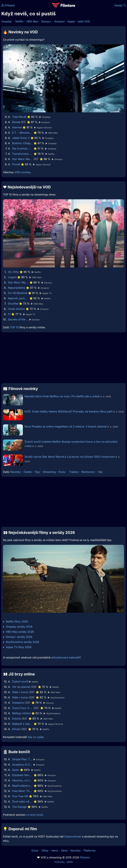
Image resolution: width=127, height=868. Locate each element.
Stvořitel (13, 304)
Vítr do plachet (21, 687)
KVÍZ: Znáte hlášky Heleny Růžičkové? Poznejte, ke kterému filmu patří (68, 411)
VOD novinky (22, 172)
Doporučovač (73, 836)
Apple (71, 21)
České (28, 472)
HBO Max (32, 21)
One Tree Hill (20, 796)
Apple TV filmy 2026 (19, 647)
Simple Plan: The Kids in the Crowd (22, 759)
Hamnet (17, 127)
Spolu (16, 770)
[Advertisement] (63, 359)
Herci (55, 851)
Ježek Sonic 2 (21, 138)
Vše (100, 472)
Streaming (49, 472)
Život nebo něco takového (22, 802)
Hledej (120, 5)
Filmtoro (85, 857)
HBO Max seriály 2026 (20, 632)
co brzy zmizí (35, 815)
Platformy (90, 851)
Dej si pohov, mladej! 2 (22, 148)
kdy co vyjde (36, 737)
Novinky (16, 472)
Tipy (37, 472)
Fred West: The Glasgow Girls (22, 791)
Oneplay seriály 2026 (19, 627)
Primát (16, 164)
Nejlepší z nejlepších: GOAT (22, 724)
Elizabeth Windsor (22, 775)
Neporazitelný (17, 288)
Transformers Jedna (22, 154)
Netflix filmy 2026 (17, 622)
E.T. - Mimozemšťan (22, 133)
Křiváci (16, 729)
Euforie (17, 719)
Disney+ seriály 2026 (19, 637)
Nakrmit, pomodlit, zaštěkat (18, 298)
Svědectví (18, 703)
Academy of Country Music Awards (22, 765)
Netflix (19, 21)
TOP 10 (14, 327)
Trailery (74, 472)
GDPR (70, 862)
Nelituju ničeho (21, 713)
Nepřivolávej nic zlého (22, 786)
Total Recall (19, 117)
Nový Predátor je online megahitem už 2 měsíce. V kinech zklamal (66, 426)
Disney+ (46, 21)
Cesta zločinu (16, 309)
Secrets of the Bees (18, 319)
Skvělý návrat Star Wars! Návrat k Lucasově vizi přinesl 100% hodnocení (70, 457)
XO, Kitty (13, 272)
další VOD (84, 21)
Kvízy (62, 472)
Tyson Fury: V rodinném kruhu (22, 708)
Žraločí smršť (20, 682)
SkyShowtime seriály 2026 (23, 642)
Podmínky (60, 862)
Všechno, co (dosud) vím (22, 780)
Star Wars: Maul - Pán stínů (22, 159)
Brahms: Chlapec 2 (22, 143)
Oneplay (6, 21)
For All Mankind (18, 293)
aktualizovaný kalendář (66, 657)
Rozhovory (88, 472)
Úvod (35, 851)
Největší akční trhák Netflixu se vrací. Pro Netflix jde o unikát (62, 396)
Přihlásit (8, 5)
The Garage (19, 807)
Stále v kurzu (20, 692)
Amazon (60, 21)
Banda (16, 122)
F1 (9, 314)
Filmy (45, 851)
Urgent (12, 277)
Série (64, 851)
